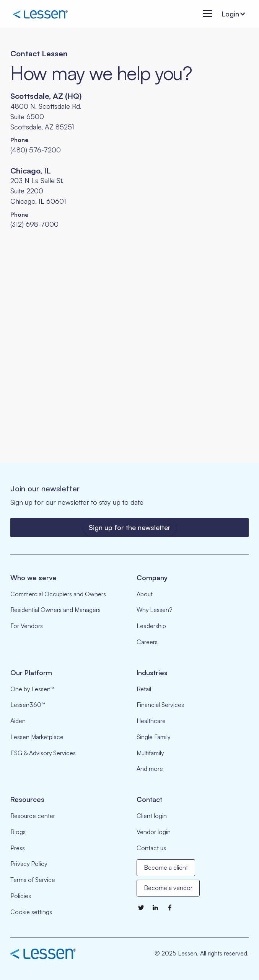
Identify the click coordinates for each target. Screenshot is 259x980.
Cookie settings (31, 912)
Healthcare (151, 721)
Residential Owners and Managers (55, 610)
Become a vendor (168, 888)
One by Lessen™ (32, 689)
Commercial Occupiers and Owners (58, 594)
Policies (21, 896)
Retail (144, 689)
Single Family (153, 737)
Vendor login (154, 832)
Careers (147, 642)
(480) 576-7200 (36, 150)
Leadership (151, 626)
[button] (206, 14)
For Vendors (27, 626)
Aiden (18, 721)
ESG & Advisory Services (43, 753)
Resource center (33, 816)
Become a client (166, 867)
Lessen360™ (28, 705)
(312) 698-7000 (34, 224)
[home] (41, 14)
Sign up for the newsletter (130, 527)
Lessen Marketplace (37, 737)
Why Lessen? (154, 610)
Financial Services (160, 705)
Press (18, 848)
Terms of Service (33, 880)
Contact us (151, 848)
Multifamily (150, 753)
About (145, 594)
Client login (152, 816)
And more (150, 769)
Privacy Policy (29, 864)
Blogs (18, 832)
